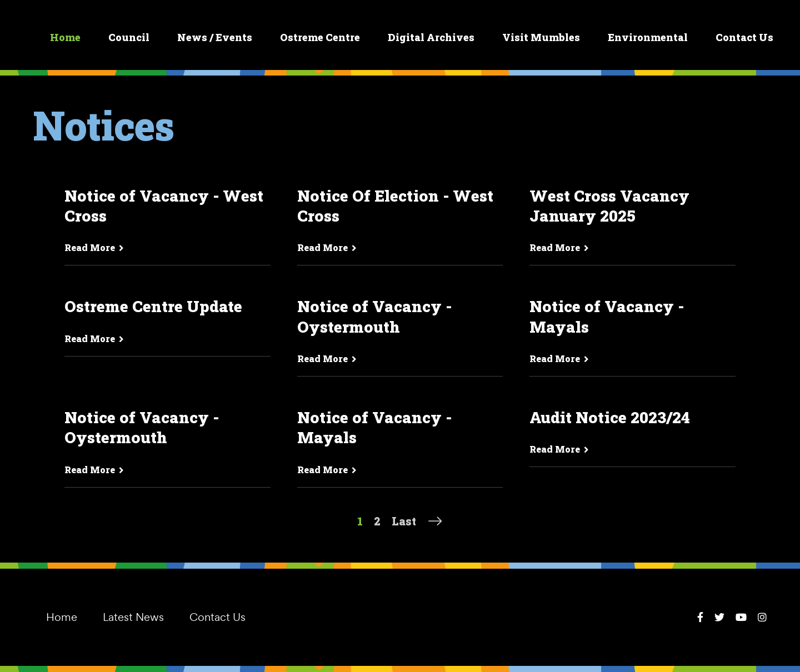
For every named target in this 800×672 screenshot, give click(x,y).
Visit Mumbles (541, 37)
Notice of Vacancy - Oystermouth (374, 317)
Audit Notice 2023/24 (610, 418)
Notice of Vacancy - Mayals (607, 317)
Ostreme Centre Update (153, 307)
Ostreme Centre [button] (320, 37)
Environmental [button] (648, 37)
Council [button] (129, 37)
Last (404, 521)
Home (65, 37)
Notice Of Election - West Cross (395, 206)
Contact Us (744, 37)
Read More (94, 247)
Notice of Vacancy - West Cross (164, 206)
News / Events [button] (215, 37)
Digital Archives (431, 37)
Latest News (133, 617)
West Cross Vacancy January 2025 (609, 206)
